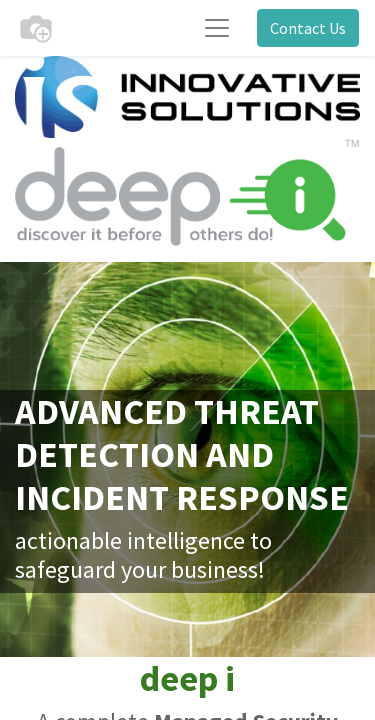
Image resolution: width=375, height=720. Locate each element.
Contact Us (308, 28)
